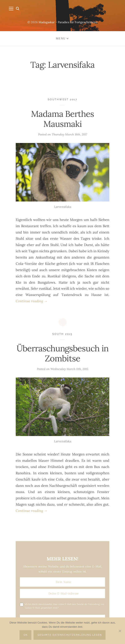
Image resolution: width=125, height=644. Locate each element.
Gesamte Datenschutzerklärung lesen (70, 635)
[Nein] (120, 631)
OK (26, 635)
